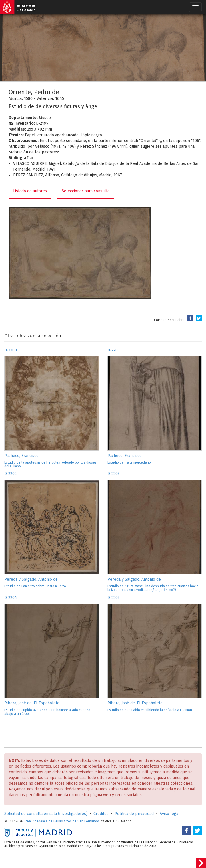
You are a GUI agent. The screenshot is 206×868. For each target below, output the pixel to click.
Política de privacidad (134, 814)
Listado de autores (30, 191)
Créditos (101, 814)
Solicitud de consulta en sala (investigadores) (46, 814)
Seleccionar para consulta (86, 191)
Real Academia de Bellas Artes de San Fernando (62, 821)
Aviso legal (170, 814)
